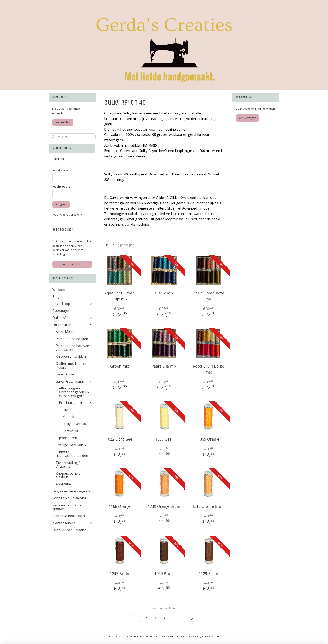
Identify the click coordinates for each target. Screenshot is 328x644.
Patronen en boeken (72, 339)
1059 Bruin (164, 573)
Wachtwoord (61, 186)
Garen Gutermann (74, 381)
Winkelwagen (247, 118)
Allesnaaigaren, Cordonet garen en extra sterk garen (74, 392)
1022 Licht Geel (120, 439)
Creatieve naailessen (69, 516)
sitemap (149, 636)
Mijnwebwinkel (210, 636)
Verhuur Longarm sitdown (67, 507)
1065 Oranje (208, 439)
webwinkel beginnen (174, 636)
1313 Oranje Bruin (208, 506)
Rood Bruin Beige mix (208, 369)
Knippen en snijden (71, 356)
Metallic (68, 417)
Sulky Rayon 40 (74, 424)
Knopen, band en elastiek (69, 475)
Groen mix (120, 366)
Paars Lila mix (164, 366)
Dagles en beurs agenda (71, 491)
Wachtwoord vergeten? (67, 215)
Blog (56, 297)
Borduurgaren (76, 403)
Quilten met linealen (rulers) (74, 365)
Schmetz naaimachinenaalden (72, 454)
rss (158, 636)
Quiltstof (72, 318)
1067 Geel (164, 439)
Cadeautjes (61, 311)
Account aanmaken (68, 264)
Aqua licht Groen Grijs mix (119, 296)
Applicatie (63, 484)
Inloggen (61, 204)
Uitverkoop (72, 304)
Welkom (59, 290)
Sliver (67, 410)
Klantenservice (72, 523)
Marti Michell (66, 332)
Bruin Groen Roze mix (208, 296)
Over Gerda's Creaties (69, 530)
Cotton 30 (70, 431)
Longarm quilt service (69, 498)
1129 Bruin (209, 573)
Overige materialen (71, 445)
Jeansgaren (68, 438)
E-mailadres (60, 170)
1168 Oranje (120, 506)
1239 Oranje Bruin (164, 506)
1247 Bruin (119, 573)
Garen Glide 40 (67, 374)
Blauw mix (164, 293)
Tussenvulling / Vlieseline (68, 465)
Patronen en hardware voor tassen (73, 348)
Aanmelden (63, 122)
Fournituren (72, 325)
